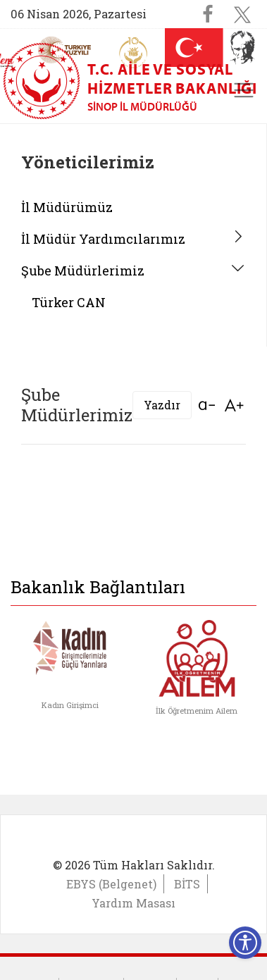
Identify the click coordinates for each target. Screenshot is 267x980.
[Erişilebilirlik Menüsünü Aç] (245, 943)
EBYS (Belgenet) (111, 884)
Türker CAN (69, 302)
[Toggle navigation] (244, 90)
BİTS (187, 884)
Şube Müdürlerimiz (83, 271)
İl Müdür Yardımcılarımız (103, 239)
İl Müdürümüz (67, 207)
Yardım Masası (133, 903)
